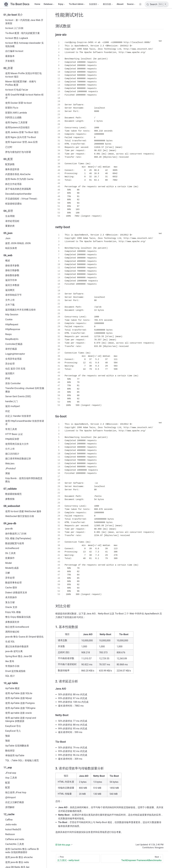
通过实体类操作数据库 (17, 647)
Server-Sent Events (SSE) (18, 396)
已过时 (9, 147)
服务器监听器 (12, 169)
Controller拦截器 (14, 344)
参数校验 (10, 499)
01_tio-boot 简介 (13, 15)
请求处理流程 (12, 221)
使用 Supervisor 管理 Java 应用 (21, 142)
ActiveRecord (12, 548)
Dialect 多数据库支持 (16, 593)
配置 (8, 783)
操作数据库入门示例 (16, 534)
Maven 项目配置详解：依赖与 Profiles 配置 (21, 83)
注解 (8, 573)
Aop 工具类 (11, 778)
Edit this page (63, 845)
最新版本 (10, 56)
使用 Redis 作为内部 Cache (19, 179)
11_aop (8, 768)
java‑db (9, 529)
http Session (12, 315)
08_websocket (12, 506)
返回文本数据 (12, 285)
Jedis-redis (11, 824)
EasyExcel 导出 (13, 726)
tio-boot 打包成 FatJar (17, 90)
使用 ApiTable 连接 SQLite (19, 693)
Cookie (9, 319)
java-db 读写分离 (14, 651)
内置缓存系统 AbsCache (18, 174)
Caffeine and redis (15, 839)
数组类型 (10, 751)
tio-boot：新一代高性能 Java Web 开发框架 (24, 22)
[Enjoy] (62, 4)
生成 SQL (10, 642)
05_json (8, 233)
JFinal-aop (11, 773)
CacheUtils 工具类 (15, 844)
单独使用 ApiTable (15, 755)
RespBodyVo (12, 339)
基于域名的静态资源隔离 (18, 189)
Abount (120, 4)
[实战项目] (94, 4)
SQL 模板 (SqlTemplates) (18, 538)
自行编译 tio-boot (14, 51)
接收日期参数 (12, 270)
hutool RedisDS (13, 829)
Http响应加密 (12, 439)
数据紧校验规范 (13, 494)
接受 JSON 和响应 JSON (18, 243)
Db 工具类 (10, 553)
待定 (8, 411)
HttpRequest (12, 324)
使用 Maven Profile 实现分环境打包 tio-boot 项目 (23, 75)
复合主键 (10, 602)
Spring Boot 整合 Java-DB (19, 656)
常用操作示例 (12, 666)
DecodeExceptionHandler (18, 194)
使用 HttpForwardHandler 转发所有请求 (25, 423)
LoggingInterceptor (15, 354)
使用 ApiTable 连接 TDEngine (20, 708)
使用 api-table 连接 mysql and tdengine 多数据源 (21, 719)
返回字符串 (11, 280)
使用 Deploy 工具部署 (16, 122)
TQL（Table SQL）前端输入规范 (22, 760)
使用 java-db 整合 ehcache (19, 857)
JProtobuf (10, 469)
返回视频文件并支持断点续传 (20, 310)
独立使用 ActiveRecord (17, 627)
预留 (8, 736)
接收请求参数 (12, 266)
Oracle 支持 (11, 607)
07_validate (10, 489)
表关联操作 (11, 597)
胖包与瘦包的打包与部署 (18, 152)
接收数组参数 (12, 275)
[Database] (49, 4)
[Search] (157, 4)
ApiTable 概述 (12, 688)
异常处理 (10, 578)
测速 (8, 473)
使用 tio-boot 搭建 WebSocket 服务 (23, 511)
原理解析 (10, 807)
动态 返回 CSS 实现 (15, 369)
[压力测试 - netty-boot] (78, 858)
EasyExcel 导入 (13, 731)
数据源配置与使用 (15, 543)
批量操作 (10, 558)
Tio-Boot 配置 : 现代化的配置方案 (23, 33)
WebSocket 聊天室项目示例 (20, 516)
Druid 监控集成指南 (15, 671)
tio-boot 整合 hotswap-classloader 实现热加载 (24, 45)
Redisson (10, 834)
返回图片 (10, 373)
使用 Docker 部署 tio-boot (18, 103)
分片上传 (10, 449)
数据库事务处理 (13, 583)
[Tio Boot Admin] (77, 4)
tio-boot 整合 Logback (17, 38)
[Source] (131, 4)
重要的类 (10, 226)
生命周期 (10, 216)
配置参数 (10, 164)
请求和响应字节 (13, 295)
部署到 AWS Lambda (16, 113)
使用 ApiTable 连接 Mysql (18, 698)
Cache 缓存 (11, 588)
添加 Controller (13, 383)
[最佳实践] (108, 4)
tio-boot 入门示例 (14, 28)
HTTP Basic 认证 (14, 434)
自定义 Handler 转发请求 (18, 416)
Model (9, 563)
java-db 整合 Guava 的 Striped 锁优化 (24, 637)
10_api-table (11, 683)
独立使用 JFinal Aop (16, 792)
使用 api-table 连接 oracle (18, 713)
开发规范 (10, 61)
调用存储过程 (12, 632)
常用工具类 (11, 429)
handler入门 (11, 401)
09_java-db (10, 523)
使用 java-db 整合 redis (17, 862)
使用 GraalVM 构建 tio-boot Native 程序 (24, 96)
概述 (8, 261)
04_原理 (8, 211)
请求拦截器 (11, 349)
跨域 (8, 378)
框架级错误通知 (13, 204)
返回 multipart (13, 406)
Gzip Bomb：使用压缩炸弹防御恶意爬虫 (24, 480)
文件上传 (10, 300)
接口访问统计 (12, 454)
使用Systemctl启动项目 (17, 127)
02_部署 (8, 68)
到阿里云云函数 (13, 118)
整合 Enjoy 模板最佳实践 (18, 617)
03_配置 (8, 159)
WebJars (10, 464)
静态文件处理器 (13, 184)
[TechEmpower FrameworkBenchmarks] (132, 858)
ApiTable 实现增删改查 (17, 746)
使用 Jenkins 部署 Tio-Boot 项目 (22, 132)
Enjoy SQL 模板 (13, 612)
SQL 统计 (10, 676)
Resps (8, 334)
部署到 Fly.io (12, 108)
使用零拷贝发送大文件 (17, 444)
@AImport (11, 797)
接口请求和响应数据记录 (18, 459)
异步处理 (10, 364)
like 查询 (10, 661)
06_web (8, 255)
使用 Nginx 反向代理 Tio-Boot (21, 137)
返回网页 (10, 290)
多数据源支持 (12, 622)
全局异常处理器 (13, 359)
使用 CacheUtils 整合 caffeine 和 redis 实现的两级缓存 (22, 851)
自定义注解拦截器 (15, 802)
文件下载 (10, 305)
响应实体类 (11, 248)
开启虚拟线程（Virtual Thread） (22, 199)
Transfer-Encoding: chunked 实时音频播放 (25, 390)
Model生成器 (12, 568)
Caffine (9, 820)
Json (8, 238)
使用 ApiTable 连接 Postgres (20, 703)
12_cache (9, 814)
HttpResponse (13, 329)
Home (37, 4)
